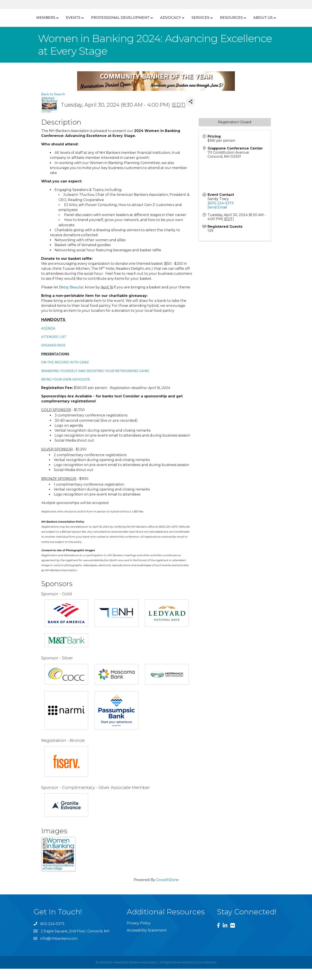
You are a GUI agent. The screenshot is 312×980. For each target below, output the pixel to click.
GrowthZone (167, 891)
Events (63, 18)
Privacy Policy (139, 935)
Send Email (217, 219)
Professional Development (110, 18)
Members (36, 18)
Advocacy (210, 18)
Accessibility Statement (147, 942)
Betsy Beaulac (72, 299)
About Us (154, 29)
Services (240, 18)
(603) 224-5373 (221, 214)
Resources (271, 18)
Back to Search (53, 106)
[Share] (191, 113)
